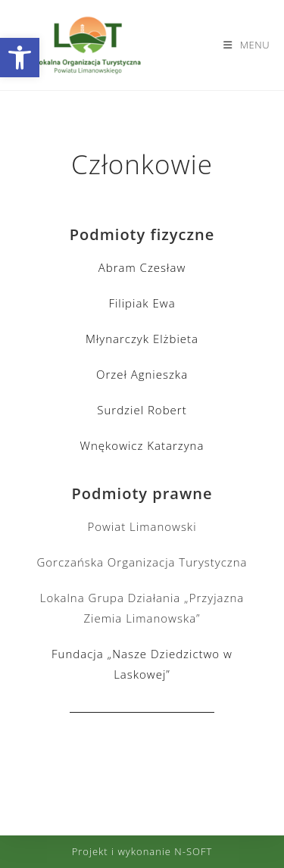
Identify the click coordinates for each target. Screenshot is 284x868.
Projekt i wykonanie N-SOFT (142, 851)
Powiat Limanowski (142, 526)
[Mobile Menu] (247, 45)
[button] (20, 58)
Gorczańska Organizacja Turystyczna (142, 562)
